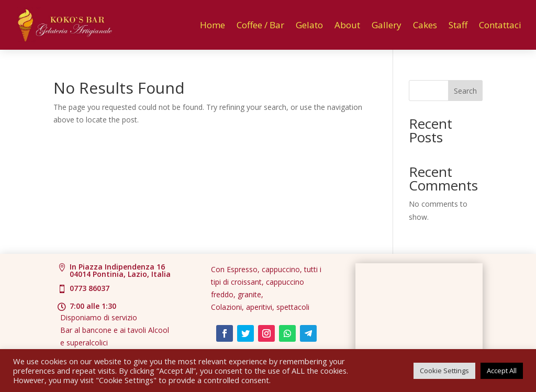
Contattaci (500, 25)
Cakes (425, 25)
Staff (458, 25)
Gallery (387, 25)
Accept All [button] (502, 371)
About (347, 25)
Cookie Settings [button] (444, 371)
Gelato (309, 25)
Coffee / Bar (260, 25)
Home (213, 25)
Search (465, 91)
